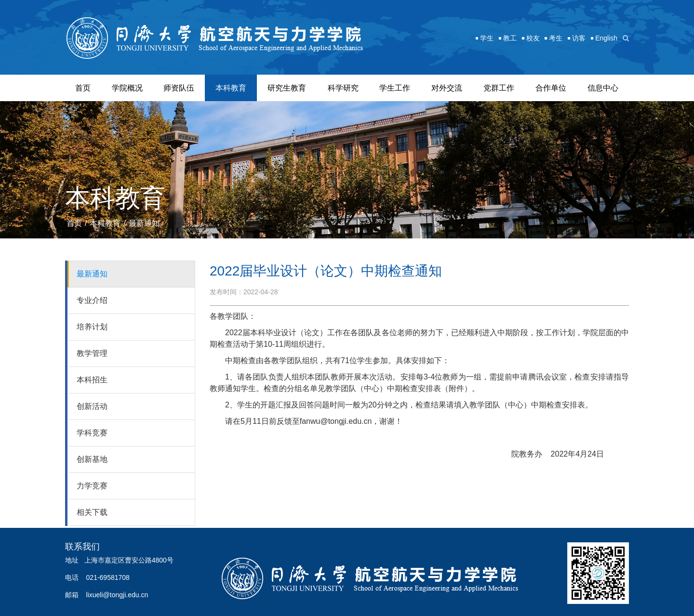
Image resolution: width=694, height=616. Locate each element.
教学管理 (92, 353)
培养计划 (92, 327)
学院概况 (127, 88)
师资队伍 (179, 88)
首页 (83, 88)
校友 (533, 38)
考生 (556, 38)
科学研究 (343, 88)
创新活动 (92, 406)
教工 (510, 38)
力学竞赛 (92, 486)
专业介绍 (92, 300)
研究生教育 (287, 88)
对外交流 (447, 88)
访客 (579, 38)
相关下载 (92, 512)
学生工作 (395, 88)
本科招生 (92, 380)
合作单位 (551, 88)
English (606, 38)
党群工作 (499, 88)
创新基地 (92, 459)
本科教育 (231, 88)
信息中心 (603, 88)
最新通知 (144, 223)
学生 (487, 38)
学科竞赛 (92, 433)
